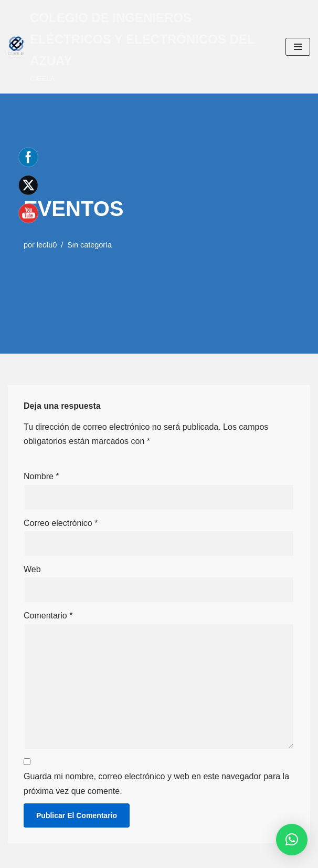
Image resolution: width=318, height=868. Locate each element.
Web (32, 569)
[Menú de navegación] (298, 47)
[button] (292, 840)
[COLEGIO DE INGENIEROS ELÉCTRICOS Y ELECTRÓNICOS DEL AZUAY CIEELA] (139, 47)
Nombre (41, 476)
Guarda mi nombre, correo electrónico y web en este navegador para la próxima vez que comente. (156, 783)
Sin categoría (89, 245)
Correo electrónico (61, 523)
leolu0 (47, 245)
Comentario (48, 616)
